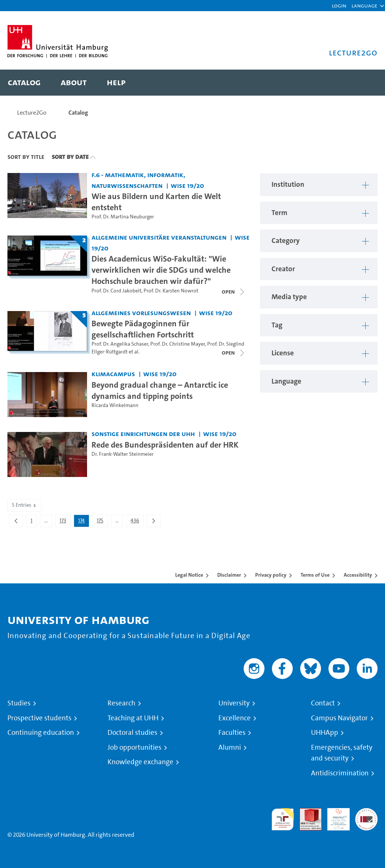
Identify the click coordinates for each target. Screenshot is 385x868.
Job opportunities (134, 747)
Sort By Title (26, 157)
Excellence (235, 718)
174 (84, 522)
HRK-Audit (334, 817)
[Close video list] (234, 292)
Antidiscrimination (340, 773)
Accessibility (358, 575)
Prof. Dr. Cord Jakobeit (116, 291)
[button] (364, 6)
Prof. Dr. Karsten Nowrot (171, 291)
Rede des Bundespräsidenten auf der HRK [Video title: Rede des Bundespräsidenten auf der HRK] (165, 445)
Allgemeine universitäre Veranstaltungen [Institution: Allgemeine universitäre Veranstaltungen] (159, 237)
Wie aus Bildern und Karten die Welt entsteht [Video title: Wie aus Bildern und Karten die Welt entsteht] (156, 202)
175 (102, 522)
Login (339, 5)
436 (137, 522)
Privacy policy (271, 575)
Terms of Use (315, 575)
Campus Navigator (339, 718)
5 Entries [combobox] (25, 505)
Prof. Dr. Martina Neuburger (123, 217)
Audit (307, 812)
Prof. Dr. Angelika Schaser (120, 344)
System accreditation (366, 817)
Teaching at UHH (133, 718)
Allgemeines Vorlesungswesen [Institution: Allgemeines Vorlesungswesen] (141, 313)
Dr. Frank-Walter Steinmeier (123, 454)
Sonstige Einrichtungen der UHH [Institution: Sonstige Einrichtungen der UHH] (143, 434)
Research (121, 703)
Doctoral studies (132, 733)
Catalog (78, 113)
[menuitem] (24, 83)
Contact (323, 703)
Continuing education (41, 733)
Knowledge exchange (140, 762)
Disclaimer (229, 575)
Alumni (230, 747)
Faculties (232, 733)
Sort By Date (70, 157)
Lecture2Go (32, 113)
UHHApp (325, 733)
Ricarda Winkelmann (115, 405)
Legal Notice (189, 575)
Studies (19, 703)
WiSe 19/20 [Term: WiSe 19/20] (187, 185)
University (234, 703)
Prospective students (39, 718)
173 (65, 522)
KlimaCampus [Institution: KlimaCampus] (113, 374)
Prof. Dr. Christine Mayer (178, 344)
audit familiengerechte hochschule (283, 819)
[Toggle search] (365, 83)
